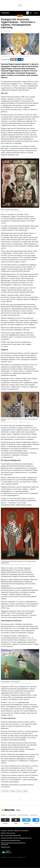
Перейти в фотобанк (25, 56)
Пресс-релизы (11, 833)
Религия (19, 791)
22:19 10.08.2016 (6, 31)
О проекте (4, 831)
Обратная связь (5, 847)
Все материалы (23, 815)
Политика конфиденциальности (22, 838)
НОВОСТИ (4, 815)
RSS (19, 835)
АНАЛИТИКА (5, 791)
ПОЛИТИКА (34, 815)
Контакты (10, 831)
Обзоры (25, 791)
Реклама (3, 833)
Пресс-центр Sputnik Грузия (9, 835)
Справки (13, 791)
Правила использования (21, 831)
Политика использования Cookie (11, 840)
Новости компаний (6, 838)
